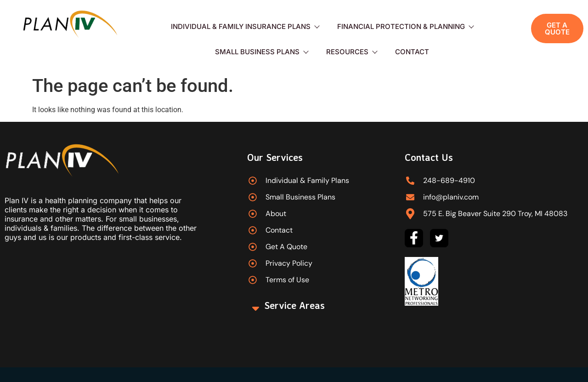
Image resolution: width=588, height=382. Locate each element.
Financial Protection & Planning (405, 26)
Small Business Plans (261, 52)
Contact (412, 52)
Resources (351, 52)
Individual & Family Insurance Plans (245, 26)
